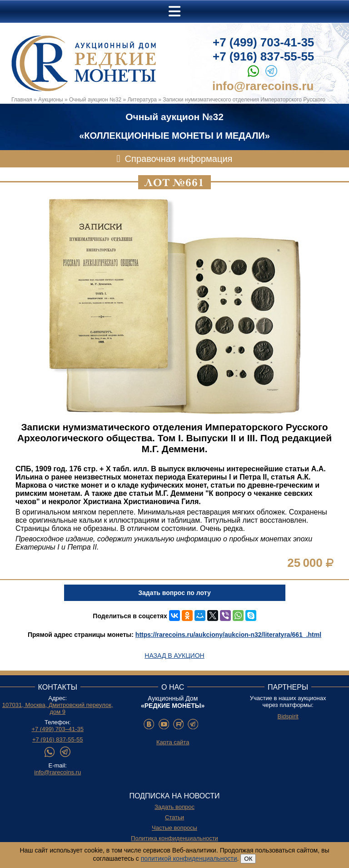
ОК (248, 859)
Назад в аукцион (174, 656)
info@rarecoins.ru (263, 86)
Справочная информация (179, 159)
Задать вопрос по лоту (174, 593)
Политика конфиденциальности (174, 838)
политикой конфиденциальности (189, 858)
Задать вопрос (174, 807)
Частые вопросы (174, 828)
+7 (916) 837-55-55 (263, 56)
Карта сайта (173, 742)
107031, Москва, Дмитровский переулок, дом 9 (58, 708)
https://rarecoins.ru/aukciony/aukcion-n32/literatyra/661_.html (228, 635)
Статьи (174, 817)
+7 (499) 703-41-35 (263, 42)
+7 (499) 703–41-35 (57, 729)
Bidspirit (288, 716)
